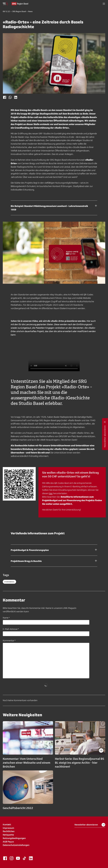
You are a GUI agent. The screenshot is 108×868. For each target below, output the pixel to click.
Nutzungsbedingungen (14, 838)
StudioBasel (9, 582)
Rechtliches (9, 831)
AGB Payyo (8, 842)
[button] (104, 4)
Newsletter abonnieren (90, 825)
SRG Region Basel (19, 11)
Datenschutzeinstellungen (16, 845)
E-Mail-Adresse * (11, 629)
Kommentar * (9, 640)
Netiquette (8, 835)
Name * (6, 618)
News (30, 11)
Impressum (8, 828)
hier (51, 493)
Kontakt (7, 824)
